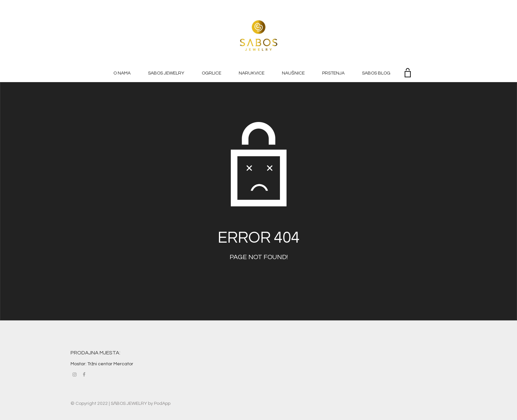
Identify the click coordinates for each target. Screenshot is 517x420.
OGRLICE (212, 73)
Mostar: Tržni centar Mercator (102, 364)
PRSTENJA (333, 73)
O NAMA (122, 73)
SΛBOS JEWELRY (129, 404)
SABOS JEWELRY (166, 73)
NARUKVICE (252, 73)
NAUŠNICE (293, 73)
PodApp (162, 404)
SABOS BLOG (376, 73)
